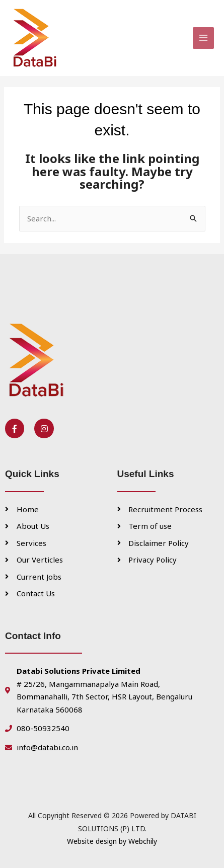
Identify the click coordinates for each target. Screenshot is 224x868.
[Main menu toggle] (204, 38)
